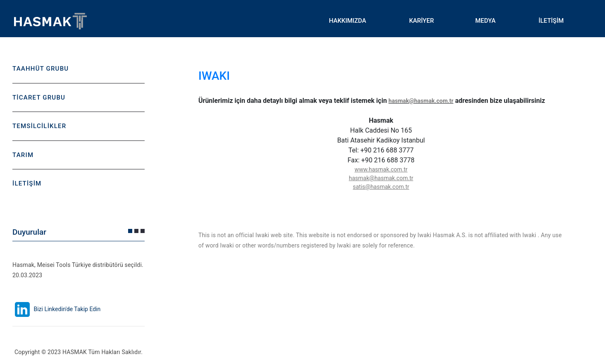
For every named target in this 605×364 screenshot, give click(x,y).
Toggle (174, 21)
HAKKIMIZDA (348, 21)
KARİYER (422, 21)
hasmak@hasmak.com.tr (421, 101)
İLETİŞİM (551, 21)
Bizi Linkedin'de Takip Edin (56, 309)
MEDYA (485, 21)
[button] (130, 231)
